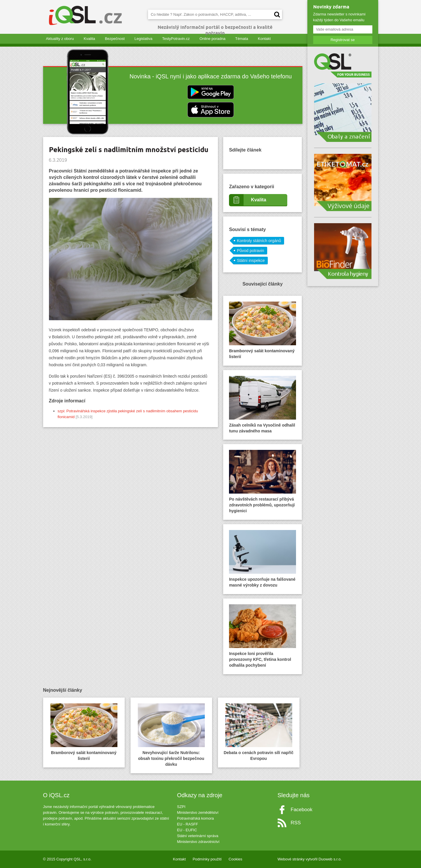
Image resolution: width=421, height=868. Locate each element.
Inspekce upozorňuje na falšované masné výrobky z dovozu (263, 559)
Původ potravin (250, 251)
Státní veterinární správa (198, 836)
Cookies (236, 859)
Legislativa (143, 39)
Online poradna (213, 39)
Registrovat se (342, 40)
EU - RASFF (188, 824)
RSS (296, 823)
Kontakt (264, 39)
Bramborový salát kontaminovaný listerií (263, 330)
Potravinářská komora (195, 818)
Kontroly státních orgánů (259, 241)
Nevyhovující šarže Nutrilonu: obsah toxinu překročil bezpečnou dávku (171, 735)
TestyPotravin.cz (176, 39)
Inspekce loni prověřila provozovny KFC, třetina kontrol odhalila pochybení (263, 636)
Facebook (302, 810)
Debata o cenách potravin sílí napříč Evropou (259, 732)
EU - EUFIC (187, 830)
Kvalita (89, 39)
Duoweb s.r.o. (330, 859)
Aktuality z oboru (60, 39)
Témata (242, 39)
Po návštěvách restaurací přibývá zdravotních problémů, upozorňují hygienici (263, 481)
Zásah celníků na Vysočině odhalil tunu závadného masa (263, 405)
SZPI (181, 807)
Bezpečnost (115, 39)
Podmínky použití (207, 859)
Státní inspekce (251, 260)
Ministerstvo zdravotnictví (198, 842)
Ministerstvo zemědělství (198, 812)
